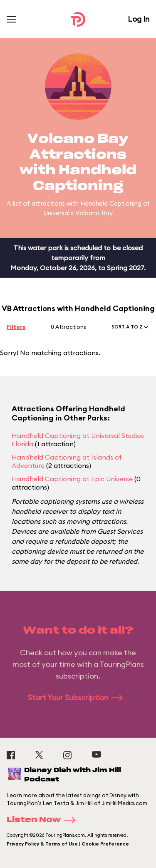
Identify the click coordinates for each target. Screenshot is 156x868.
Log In (139, 19)
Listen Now (44, 820)
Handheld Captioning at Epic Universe (72, 479)
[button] (130, 327)
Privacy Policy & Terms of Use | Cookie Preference (68, 844)
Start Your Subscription (78, 698)
